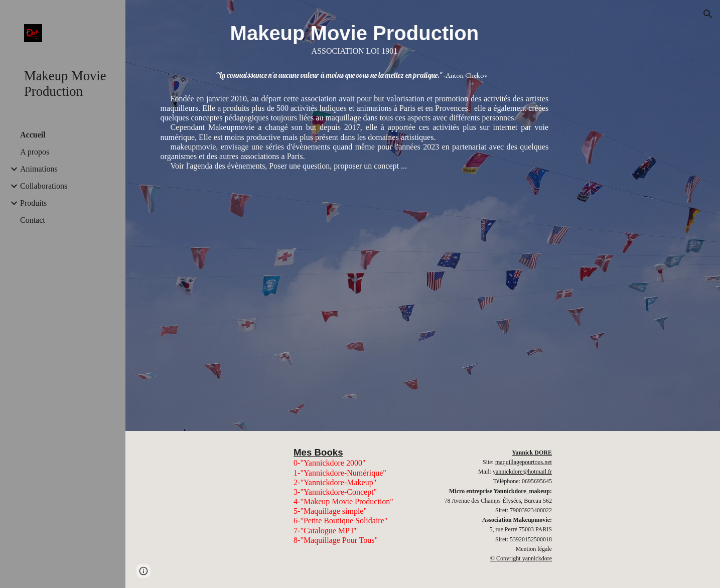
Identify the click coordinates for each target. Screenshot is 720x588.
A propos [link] (35, 152)
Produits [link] (33, 203)
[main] (355, 38)
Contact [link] (33, 220)
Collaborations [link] (44, 186)
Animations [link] (39, 169)
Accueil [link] (33, 135)
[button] (708, 14)
